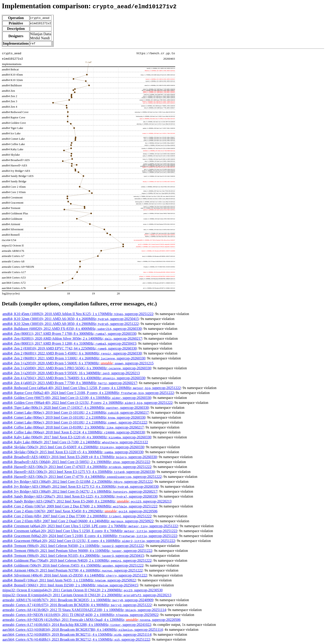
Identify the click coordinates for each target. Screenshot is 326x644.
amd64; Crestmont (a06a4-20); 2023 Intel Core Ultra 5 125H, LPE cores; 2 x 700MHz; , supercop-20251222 (90, 526)
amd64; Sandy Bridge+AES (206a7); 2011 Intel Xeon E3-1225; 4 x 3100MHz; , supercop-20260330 (80, 496)
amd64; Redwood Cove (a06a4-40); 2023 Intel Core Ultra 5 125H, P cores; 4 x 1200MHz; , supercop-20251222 (92, 388)
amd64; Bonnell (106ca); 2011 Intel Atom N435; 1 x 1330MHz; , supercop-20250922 (69, 580)
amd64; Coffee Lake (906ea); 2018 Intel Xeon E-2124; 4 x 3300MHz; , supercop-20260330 (74, 432)
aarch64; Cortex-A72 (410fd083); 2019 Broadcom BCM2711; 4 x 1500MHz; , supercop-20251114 (77, 634)
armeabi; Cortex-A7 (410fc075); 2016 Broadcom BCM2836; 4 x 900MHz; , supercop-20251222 (77, 605)
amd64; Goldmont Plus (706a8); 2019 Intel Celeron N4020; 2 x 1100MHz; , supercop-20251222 (77, 560)
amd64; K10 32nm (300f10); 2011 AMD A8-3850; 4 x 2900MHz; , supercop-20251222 (71, 324)
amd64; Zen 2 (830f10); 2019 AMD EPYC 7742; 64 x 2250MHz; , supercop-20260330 (70, 348)
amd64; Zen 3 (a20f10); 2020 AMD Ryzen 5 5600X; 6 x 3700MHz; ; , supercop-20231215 (78, 363)
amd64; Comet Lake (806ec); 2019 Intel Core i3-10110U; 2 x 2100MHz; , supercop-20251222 (75, 422)
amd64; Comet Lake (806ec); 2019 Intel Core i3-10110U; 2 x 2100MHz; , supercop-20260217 (76, 412)
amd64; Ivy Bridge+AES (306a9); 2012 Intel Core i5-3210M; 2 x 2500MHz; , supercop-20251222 (78, 482)
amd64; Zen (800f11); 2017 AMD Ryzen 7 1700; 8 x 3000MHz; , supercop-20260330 (69, 334)
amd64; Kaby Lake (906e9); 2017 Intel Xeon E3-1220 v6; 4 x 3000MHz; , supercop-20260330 (77, 437)
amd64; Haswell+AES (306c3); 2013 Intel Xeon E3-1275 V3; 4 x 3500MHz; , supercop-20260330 (79, 472)
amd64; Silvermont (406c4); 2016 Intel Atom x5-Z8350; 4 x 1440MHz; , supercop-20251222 (75, 575)
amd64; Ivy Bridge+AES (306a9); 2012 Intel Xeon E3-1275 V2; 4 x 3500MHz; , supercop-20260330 (80, 486)
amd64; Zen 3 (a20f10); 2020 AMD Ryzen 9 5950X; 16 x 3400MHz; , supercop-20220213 (71, 373)
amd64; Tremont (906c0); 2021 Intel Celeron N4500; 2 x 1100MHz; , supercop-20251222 (73, 546)
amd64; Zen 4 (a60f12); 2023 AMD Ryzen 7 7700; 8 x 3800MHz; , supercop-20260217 (70, 383)
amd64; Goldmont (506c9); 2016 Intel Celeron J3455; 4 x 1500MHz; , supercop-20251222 (73, 565)
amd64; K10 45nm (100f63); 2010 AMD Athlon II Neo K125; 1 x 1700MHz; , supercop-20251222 (78, 314)
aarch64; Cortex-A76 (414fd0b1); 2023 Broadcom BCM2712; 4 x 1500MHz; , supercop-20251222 (76, 639)
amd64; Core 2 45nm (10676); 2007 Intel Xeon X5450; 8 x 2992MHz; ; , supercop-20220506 (80, 511)
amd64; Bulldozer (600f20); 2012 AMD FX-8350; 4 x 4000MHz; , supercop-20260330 (72, 329)
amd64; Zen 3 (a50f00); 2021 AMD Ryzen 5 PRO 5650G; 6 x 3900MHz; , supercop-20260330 (77, 368)
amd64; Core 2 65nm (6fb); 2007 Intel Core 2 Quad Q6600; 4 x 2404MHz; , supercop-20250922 (78, 521)
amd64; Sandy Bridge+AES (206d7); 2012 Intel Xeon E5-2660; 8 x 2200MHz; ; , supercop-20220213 (87, 501)
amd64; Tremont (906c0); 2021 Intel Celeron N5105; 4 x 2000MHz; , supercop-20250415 (73, 556)
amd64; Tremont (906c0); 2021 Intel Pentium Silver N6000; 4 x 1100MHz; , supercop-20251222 (77, 551)
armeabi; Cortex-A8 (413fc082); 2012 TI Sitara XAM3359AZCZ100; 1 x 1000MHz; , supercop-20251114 (84, 610)
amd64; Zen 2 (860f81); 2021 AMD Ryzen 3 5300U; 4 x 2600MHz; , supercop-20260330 (74, 358)
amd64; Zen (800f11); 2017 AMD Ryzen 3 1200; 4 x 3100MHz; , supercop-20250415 (69, 343)
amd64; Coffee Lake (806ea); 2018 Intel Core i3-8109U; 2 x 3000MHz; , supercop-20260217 (73, 427)
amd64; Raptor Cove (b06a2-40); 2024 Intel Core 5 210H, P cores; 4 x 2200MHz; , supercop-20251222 (88, 393)
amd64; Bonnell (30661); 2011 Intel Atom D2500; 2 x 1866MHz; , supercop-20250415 (70, 585)
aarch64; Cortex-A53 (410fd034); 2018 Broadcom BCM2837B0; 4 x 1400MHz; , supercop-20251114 (83, 630)
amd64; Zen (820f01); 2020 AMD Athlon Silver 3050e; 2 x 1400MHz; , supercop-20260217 (72, 338)
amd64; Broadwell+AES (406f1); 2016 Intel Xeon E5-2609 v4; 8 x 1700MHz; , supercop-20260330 (80, 457)
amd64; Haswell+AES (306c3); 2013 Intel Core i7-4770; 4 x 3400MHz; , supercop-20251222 (82, 477)
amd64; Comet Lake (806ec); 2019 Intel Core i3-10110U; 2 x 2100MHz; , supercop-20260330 (74, 417)
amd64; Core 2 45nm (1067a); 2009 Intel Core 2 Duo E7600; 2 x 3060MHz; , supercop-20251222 (80, 506)
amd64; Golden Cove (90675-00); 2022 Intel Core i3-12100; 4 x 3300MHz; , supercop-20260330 (77, 398)
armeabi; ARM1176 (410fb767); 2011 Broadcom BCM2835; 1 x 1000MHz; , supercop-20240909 (78, 600)
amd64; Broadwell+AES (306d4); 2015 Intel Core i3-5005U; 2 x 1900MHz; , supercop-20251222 (76, 462)
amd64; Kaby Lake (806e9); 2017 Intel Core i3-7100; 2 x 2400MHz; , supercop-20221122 (75, 442)
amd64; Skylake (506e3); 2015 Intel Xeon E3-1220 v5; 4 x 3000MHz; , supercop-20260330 (73, 452)
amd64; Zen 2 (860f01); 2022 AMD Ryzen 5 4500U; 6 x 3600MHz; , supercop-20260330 (72, 353)
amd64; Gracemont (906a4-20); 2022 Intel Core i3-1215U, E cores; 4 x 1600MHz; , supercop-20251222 (89, 541)
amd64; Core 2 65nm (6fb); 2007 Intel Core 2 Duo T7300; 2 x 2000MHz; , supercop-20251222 (77, 516)
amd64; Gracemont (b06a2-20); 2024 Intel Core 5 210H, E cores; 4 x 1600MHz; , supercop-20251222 (90, 536)
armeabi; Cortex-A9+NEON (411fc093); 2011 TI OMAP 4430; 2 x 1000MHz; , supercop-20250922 (80, 615)
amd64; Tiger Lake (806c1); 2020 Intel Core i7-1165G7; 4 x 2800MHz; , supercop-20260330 (76, 408)
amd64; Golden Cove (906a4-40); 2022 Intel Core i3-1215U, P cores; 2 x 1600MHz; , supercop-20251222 (87, 403)
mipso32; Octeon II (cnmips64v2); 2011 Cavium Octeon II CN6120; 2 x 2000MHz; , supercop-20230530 (83, 590)
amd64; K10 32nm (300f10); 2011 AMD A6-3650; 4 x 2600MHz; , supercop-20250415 (71, 319)
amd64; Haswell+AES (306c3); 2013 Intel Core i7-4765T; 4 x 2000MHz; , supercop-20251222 (77, 467)
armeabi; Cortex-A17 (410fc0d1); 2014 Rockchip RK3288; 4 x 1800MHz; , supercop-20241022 (77, 625)
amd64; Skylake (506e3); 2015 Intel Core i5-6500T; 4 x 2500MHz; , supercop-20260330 (73, 447)
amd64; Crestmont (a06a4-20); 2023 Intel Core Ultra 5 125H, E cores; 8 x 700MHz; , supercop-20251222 (90, 531)
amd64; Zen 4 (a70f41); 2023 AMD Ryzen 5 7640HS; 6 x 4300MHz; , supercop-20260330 (74, 378)
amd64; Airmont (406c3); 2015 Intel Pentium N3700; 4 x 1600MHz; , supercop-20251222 (72, 570)
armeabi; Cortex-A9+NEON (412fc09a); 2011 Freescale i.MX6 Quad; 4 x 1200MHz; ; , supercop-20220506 (92, 620)
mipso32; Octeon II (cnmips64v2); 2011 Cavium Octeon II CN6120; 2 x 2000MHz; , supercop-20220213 (87, 595)
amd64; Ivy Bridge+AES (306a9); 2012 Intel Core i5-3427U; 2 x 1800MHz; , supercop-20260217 (80, 491)
